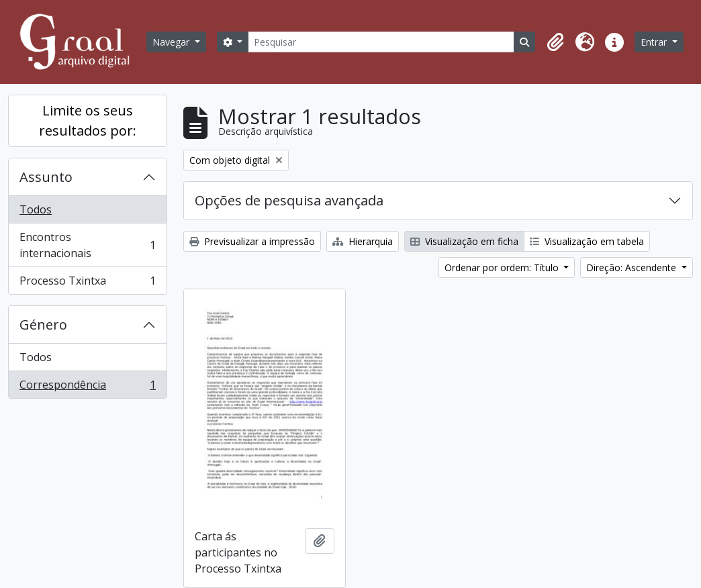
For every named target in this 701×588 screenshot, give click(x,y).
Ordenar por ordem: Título (503, 267)
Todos (36, 209)
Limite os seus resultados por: (88, 120)
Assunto (46, 177)
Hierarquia (363, 241)
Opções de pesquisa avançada (289, 200)
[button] (555, 42)
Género (43, 325)
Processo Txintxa (87, 283)
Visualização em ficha (464, 241)
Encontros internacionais (87, 245)
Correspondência (87, 387)
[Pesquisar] (381, 42)
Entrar (655, 42)
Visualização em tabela (587, 241)
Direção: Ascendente (633, 267)
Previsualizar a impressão (252, 241)
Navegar (172, 42)
